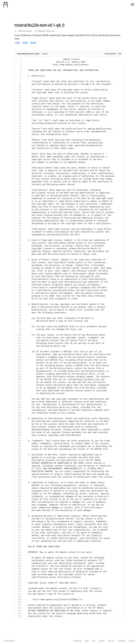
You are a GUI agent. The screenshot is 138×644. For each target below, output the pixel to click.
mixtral (21, 25)
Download (78, 641)
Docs (94, 641)
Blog (87, 641)
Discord (111, 641)
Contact (132, 641)
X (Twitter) (121, 641)
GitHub (102, 641)
